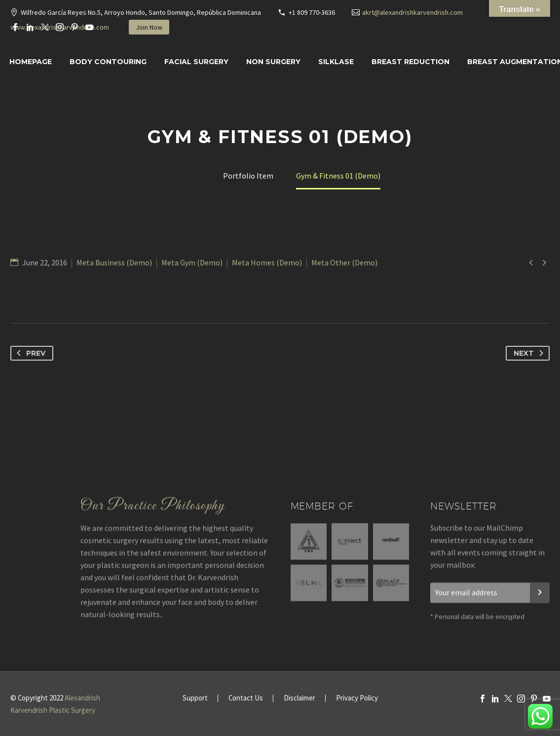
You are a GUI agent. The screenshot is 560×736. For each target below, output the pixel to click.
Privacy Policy (357, 698)
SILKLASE (336, 62)
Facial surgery (196, 62)
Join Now (149, 27)
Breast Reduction (411, 62)
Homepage (31, 62)
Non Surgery (273, 62)
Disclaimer (299, 698)
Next (530, 353)
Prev (29, 353)
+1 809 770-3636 (312, 12)
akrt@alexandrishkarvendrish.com (412, 12)
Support (195, 698)
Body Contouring (108, 62)
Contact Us (246, 698)
